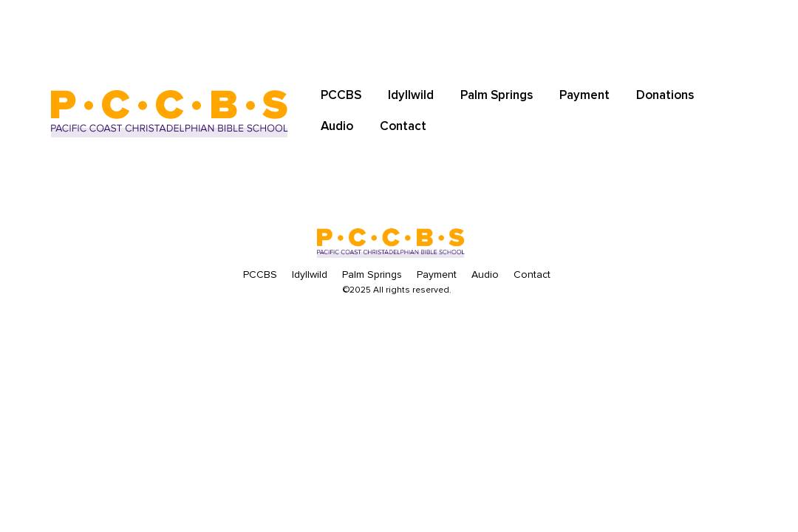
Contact (403, 126)
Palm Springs (497, 95)
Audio (337, 126)
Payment (584, 95)
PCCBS (341, 95)
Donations (665, 95)
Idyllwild (411, 95)
